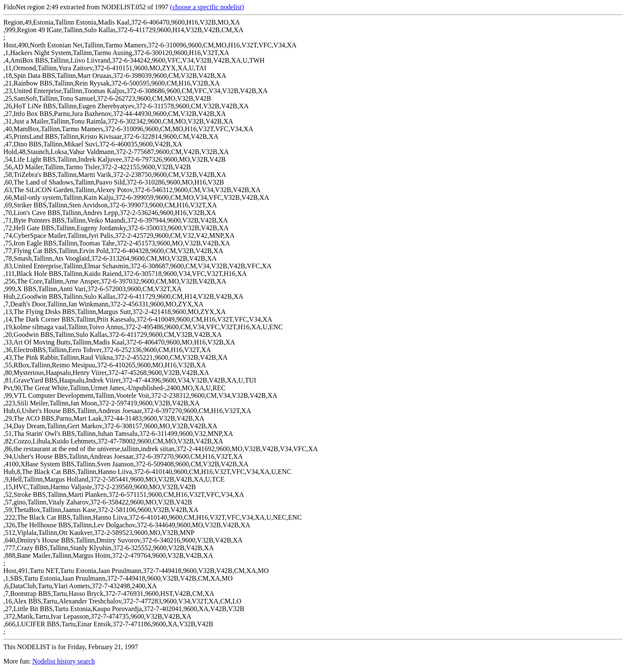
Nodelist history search (63, 661)
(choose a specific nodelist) (207, 7)
